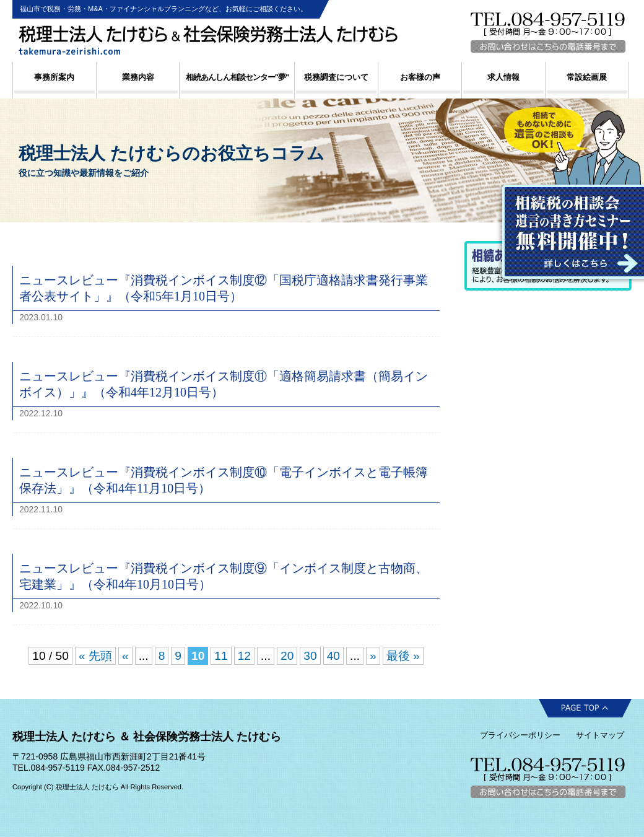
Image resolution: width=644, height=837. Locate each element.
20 (287, 656)
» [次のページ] (373, 656)
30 (310, 656)
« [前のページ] (125, 656)
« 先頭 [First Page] (95, 656)
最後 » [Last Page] (403, 656)
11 (221, 656)
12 (244, 656)
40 (333, 656)
